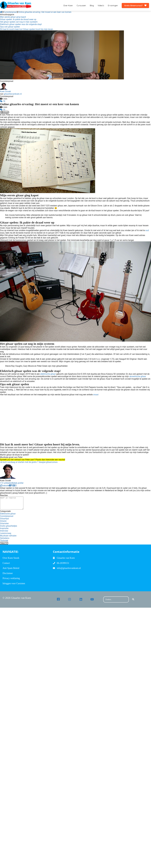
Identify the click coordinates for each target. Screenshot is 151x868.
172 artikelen (6, 483)
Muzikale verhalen (8, 536)
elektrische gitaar (48, 374)
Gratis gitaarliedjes (9, 526)
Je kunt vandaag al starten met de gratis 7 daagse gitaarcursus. (29, 462)
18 (3, 101)
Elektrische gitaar (8, 514)
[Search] (133, 600)
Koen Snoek (5, 91)
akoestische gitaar (138, 376)
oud (147, 230)
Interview (4, 531)
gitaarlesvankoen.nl (13, 94)
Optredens (5, 538)
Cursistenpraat (7, 516)
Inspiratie (4, 528)
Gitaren (3, 521)
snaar (96, 395)
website (5, 486)
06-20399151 (63, 563)
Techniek (4, 541)
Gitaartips (4, 519)
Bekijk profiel (18, 483)
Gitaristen (4, 523)
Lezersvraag (6, 533)
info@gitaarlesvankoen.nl (69, 568)
